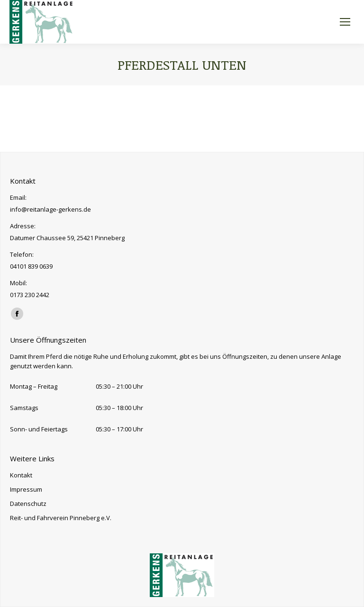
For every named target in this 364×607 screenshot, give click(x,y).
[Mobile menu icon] (345, 22)
